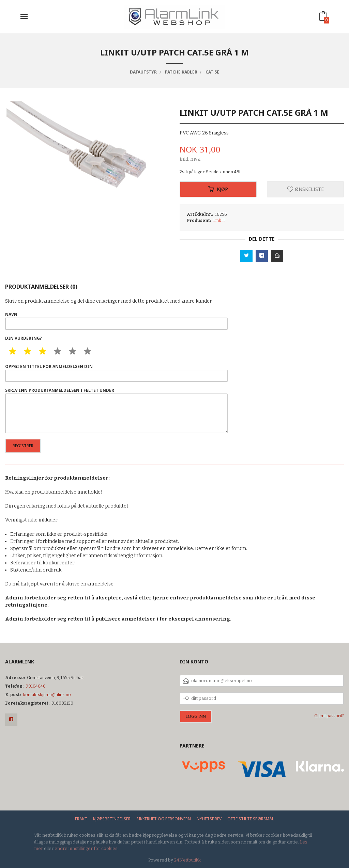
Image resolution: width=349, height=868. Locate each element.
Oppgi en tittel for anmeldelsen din (116, 373)
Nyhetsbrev (209, 819)
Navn (116, 321)
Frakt (81, 819)
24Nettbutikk (187, 860)
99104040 (36, 686)
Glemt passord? (329, 716)
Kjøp (218, 189)
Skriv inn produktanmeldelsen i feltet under (116, 410)
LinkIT (219, 221)
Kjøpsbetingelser (112, 819)
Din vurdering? (24, 338)
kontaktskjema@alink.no (47, 695)
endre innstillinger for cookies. (87, 848)
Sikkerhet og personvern (164, 819)
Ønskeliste (306, 189)
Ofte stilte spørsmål (251, 819)
